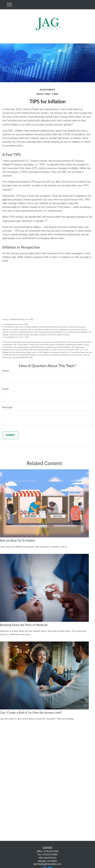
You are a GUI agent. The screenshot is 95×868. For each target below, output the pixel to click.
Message (7, 407)
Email (5, 389)
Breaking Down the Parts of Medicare (24, 625)
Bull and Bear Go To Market (17, 541)
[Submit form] (10, 435)
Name (6, 371)
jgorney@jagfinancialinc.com (47, 864)
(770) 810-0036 (51, 851)
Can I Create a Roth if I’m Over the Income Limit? (31, 713)
